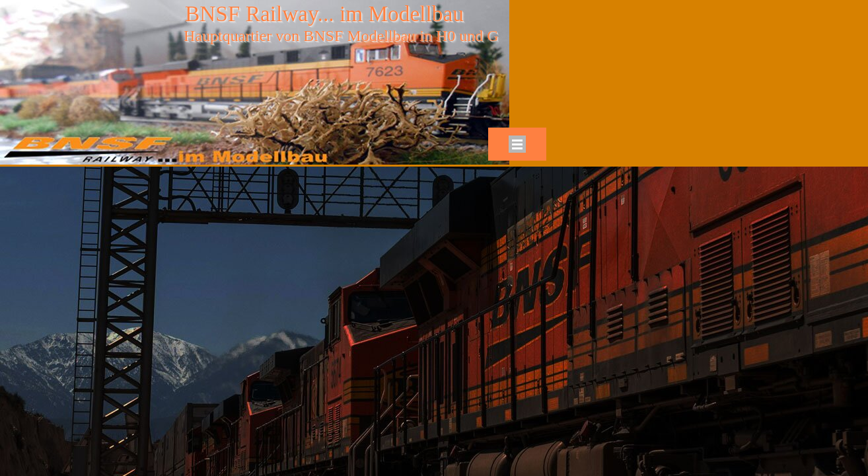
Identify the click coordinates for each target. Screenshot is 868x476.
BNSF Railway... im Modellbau (324, 14)
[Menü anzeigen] (517, 144)
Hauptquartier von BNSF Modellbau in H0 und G (341, 36)
